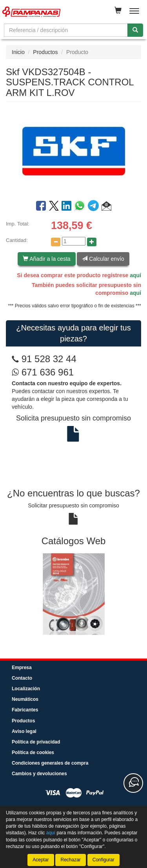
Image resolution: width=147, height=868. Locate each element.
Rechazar (70, 860)
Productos (45, 52)
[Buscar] (135, 30)
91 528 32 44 (49, 359)
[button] (106, 207)
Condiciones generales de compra (50, 763)
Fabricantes (25, 710)
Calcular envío (103, 259)
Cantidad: (17, 240)
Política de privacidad (36, 742)
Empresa (22, 668)
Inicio (18, 52)
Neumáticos (25, 699)
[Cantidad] (74, 241)
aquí (135, 275)
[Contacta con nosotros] (133, 783)
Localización (26, 689)
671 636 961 (43, 372)
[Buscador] (66, 30)
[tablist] (73, 594)
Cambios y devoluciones (39, 774)
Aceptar (41, 860)
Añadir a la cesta (46, 259)
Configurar (103, 860)
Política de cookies (33, 753)
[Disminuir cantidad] (56, 242)
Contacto (22, 678)
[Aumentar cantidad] (92, 242)
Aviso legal (24, 731)
